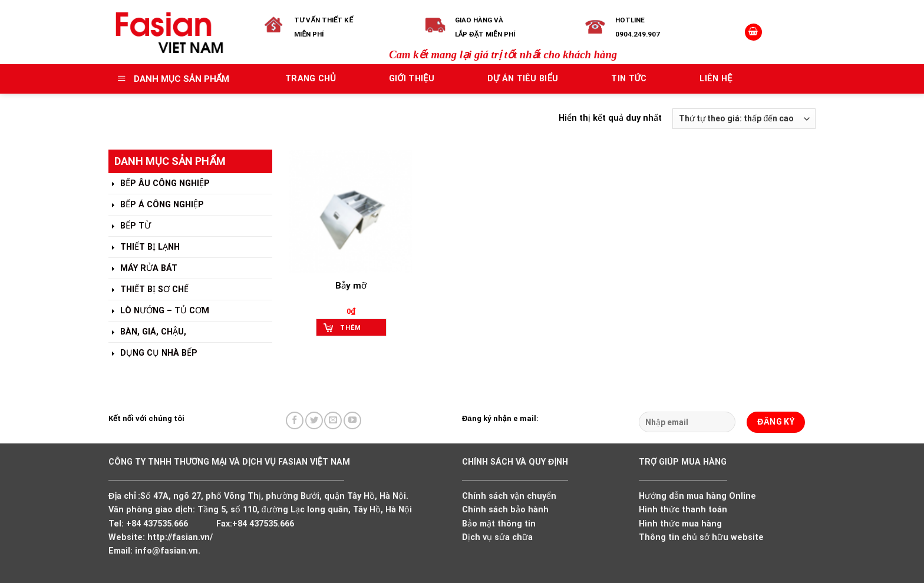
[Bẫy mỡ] (351, 211)
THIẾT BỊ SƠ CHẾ (148, 290)
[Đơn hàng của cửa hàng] (744, 119)
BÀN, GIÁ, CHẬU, (147, 332)
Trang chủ (311, 79)
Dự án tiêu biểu (523, 79)
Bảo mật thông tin (499, 524)
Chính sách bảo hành (505, 510)
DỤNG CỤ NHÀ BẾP (153, 354)
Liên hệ (716, 79)
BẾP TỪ (130, 226)
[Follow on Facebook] (295, 420)
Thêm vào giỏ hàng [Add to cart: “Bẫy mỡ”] (355, 330)
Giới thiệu (412, 79)
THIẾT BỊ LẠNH (144, 248)
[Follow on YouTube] (352, 420)
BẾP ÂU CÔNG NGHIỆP (159, 184)
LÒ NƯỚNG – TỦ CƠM (159, 311)
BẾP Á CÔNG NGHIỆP (156, 205)
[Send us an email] (333, 420)
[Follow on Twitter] (314, 420)
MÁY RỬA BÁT (143, 269)
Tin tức (629, 79)
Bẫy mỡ (351, 286)
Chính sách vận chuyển (509, 496)
